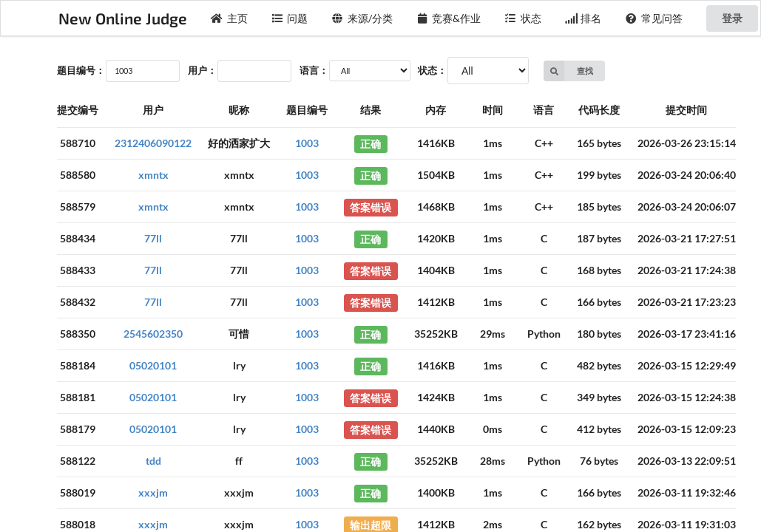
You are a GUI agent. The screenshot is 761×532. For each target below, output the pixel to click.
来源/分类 (362, 18)
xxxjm (153, 492)
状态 (523, 18)
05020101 (153, 365)
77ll (153, 238)
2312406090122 (153, 143)
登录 (732, 18)
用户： (202, 70)
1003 (307, 143)
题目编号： (81, 70)
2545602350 (153, 334)
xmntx (153, 175)
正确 (371, 143)
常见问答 (654, 18)
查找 (568, 71)
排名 (584, 18)
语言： (314, 70)
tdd (153, 461)
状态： (432, 70)
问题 (290, 18)
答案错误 (371, 207)
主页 (229, 18)
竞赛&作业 (449, 18)
